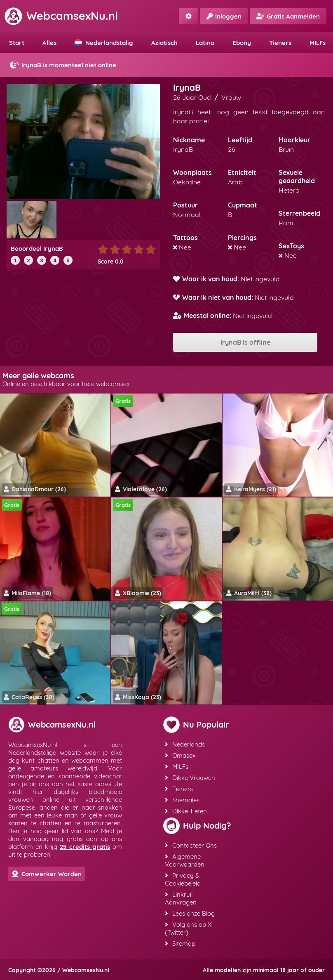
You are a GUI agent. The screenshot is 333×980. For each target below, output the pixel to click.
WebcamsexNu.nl (61, 16)
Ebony (242, 43)
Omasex (180, 755)
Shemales (182, 800)
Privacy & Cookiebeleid (183, 879)
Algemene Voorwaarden (185, 860)
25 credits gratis (85, 847)
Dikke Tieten (186, 811)
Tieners (280, 43)
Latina (205, 43)
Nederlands (185, 744)
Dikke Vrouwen (190, 778)
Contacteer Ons (191, 845)
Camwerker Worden (47, 874)
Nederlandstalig (104, 43)
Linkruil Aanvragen (181, 898)
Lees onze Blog (190, 913)
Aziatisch (164, 43)
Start (17, 43)
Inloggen (224, 16)
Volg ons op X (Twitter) (188, 928)
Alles (49, 43)
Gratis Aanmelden (288, 16)
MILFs (177, 767)
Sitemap (180, 943)
